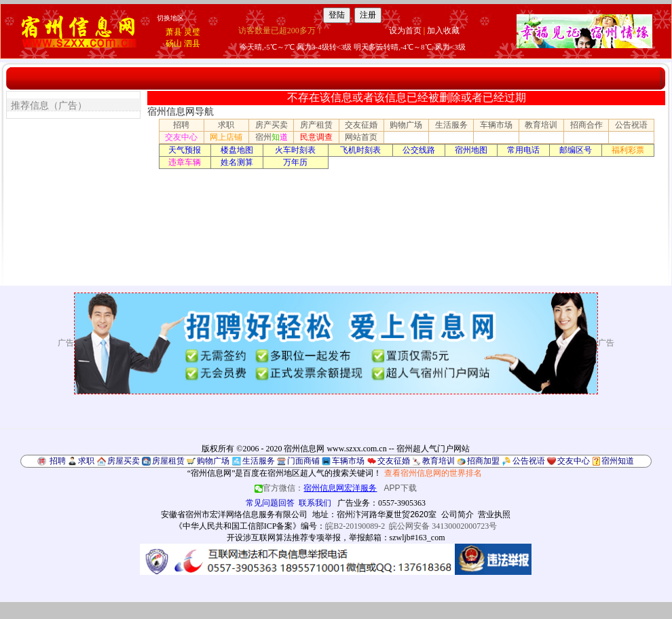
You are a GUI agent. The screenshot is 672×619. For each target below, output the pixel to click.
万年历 (295, 162)
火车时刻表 (295, 150)
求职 (226, 125)
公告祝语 (631, 125)
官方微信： (317, 488)
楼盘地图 (237, 150)
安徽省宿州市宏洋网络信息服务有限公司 (234, 514)
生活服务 (451, 125)
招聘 (181, 125)
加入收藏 (443, 31)
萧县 (174, 32)
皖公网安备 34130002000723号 (443, 526)
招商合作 (586, 125)
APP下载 (400, 488)
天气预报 (185, 150)
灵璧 (192, 32)
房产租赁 (316, 125)
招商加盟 (483, 461)
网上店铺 (226, 137)
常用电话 (523, 150)
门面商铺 (303, 461)
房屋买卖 (124, 461)
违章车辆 (185, 162)
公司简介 (458, 514)
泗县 (192, 43)
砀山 (174, 43)
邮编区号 (576, 150)
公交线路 (419, 150)
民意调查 (316, 137)
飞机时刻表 (360, 150)
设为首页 (405, 31)
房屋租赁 (168, 461)
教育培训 (541, 125)
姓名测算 (237, 162)
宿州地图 (471, 150)
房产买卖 (272, 125)
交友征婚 (361, 125)
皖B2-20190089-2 (355, 526)
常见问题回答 (270, 503)
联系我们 (315, 503)
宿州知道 (618, 461)
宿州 (272, 137)
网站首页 (361, 137)
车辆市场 (496, 125)
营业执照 (494, 514)
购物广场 (406, 125)
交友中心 (181, 137)
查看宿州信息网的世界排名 (433, 473)
